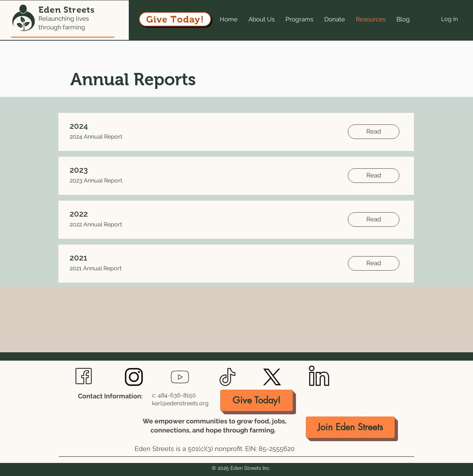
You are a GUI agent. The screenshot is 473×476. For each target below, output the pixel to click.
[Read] (374, 132)
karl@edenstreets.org (180, 403)
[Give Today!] (175, 19)
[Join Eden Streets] (350, 427)
